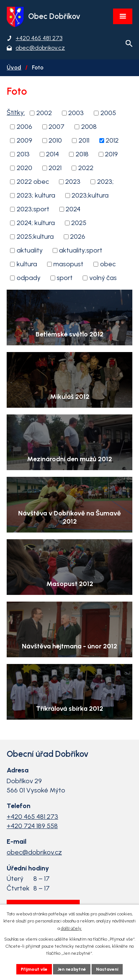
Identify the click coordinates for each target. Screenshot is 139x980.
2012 (112, 140)
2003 (76, 113)
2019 (111, 154)
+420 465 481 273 (32, 817)
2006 (24, 127)
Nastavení (107, 969)
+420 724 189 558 (32, 826)
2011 (84, 140)
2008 (89, 127)
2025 (79, 223)
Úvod (14, 67)
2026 (78, 237)
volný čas (103, 278)
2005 (108, 113)
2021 (55, 168)
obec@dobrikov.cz (34, 852)
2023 (73, 182)
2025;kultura (35, 237)
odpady (29, 278)
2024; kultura (36, 223)
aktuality (30, 250)
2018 (82, 154)
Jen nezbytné (72, 969)
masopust (68, 264)
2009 (24, 140)
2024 (73, 209)
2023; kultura (36, 195)
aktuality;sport (81, 250)
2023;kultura (90, 195)
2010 (55, 140)
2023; (105, 182)
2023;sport (33, 209)
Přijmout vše (34, 969)
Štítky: (16, 113)
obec (108, 264)
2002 (44, 113)
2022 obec (33, 182)
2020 (24, 168)
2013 (23, 154)
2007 (57, 127)
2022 (86, 168)
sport (65, 278)
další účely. (71, 928)
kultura (27, 264)
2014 (52, 154)
